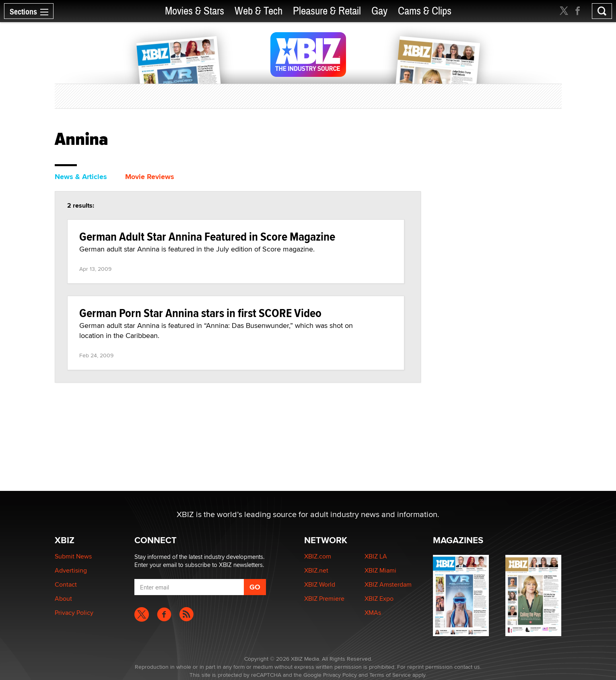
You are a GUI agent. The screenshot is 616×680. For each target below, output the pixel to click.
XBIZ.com (318, 556)
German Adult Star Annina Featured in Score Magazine (207, 236)
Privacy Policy (74, 613)
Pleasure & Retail (327, 11)
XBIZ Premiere (324, 599)
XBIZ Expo (379, 599)
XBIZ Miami (380, 570)
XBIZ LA (376, 556)
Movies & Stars (195, 11)
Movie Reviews (150, 177)
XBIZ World (320, 584)
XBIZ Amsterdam (388, 584)
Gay (379, 11)
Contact (66, 584)
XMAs (373, 613)
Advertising (71, 570)
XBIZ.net (316, 570)
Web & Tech (259, 11)
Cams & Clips (425, 11)
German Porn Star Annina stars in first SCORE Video (200, 313)
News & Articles (81, 177)
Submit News (73, 556)
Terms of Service (390, 675)
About (63, 599)
